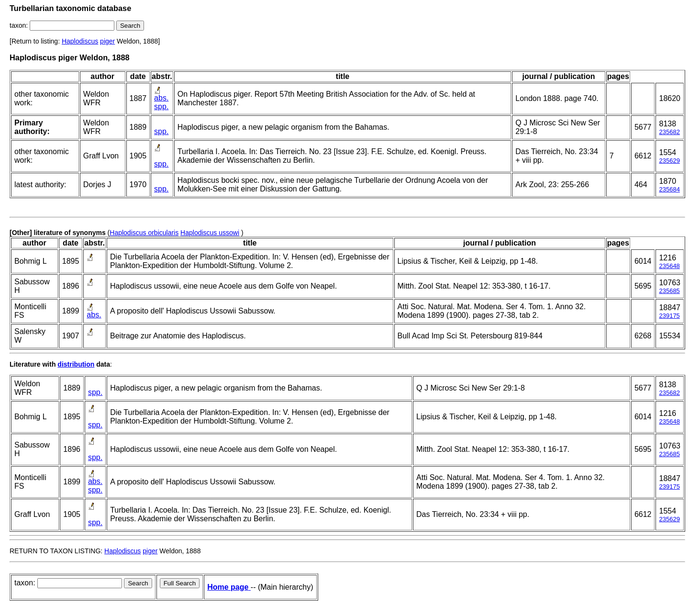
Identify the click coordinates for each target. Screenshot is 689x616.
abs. (161, 98)
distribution (76, 364)
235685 (669, 291)
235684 (669, 189)
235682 (669, 132)
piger (107, 41)
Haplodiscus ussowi (210, 233)
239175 (669, 316)
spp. (161, 106)
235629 (669, 161)
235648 (669, 266)
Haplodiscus (80, 41)
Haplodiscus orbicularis (144, 233)
